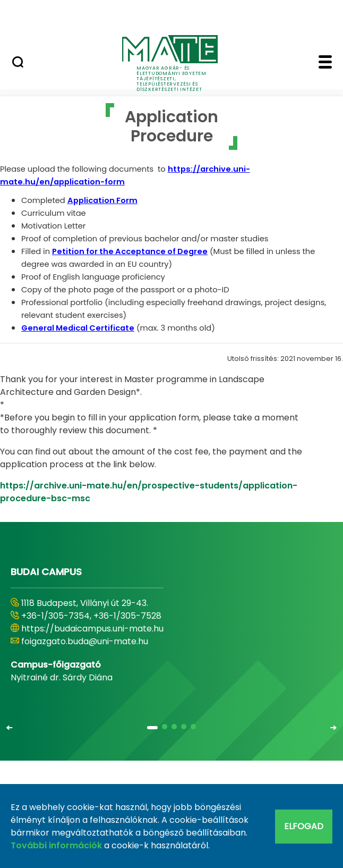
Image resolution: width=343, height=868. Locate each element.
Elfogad (304, 826)
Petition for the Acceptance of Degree (130, 251)
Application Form (102, 200)
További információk (56, 845)
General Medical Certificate (78, 328)
